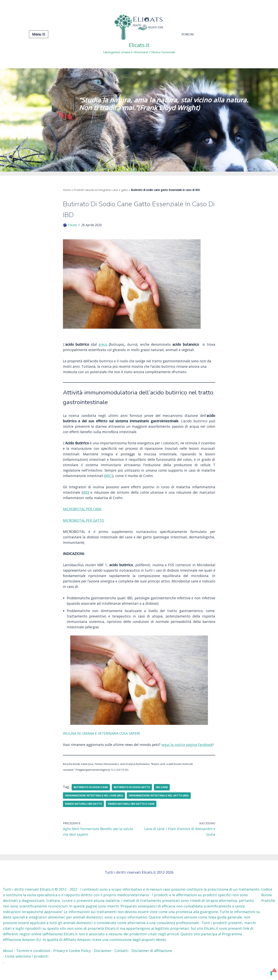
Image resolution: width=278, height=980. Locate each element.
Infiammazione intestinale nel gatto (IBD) (162, 808)
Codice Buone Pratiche (268, 908)
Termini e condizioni (33, 964)
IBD (86, 496)
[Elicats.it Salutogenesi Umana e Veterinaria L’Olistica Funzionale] (139, 34)
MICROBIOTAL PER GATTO (85, 524)
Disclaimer (103, 964)
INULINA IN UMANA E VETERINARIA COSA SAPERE (104, 740)
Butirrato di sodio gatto (134, 800)
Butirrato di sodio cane (92, 800)
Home (67, 190)
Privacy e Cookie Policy (72, 964)
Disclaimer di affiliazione (152, 964)
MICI (125, 479)
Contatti (121, 964)
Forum (188, 34)
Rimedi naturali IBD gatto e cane (133, 817)
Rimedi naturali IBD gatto (84, 817)
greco (103, 345)
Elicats (73, 226)
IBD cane (165, 800)
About (8, 964)
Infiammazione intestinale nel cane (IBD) (95, 808)
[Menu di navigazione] (39, 34)
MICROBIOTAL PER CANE (83, 513)
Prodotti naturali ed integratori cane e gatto (101, 190)
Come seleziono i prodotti (27, 969)
